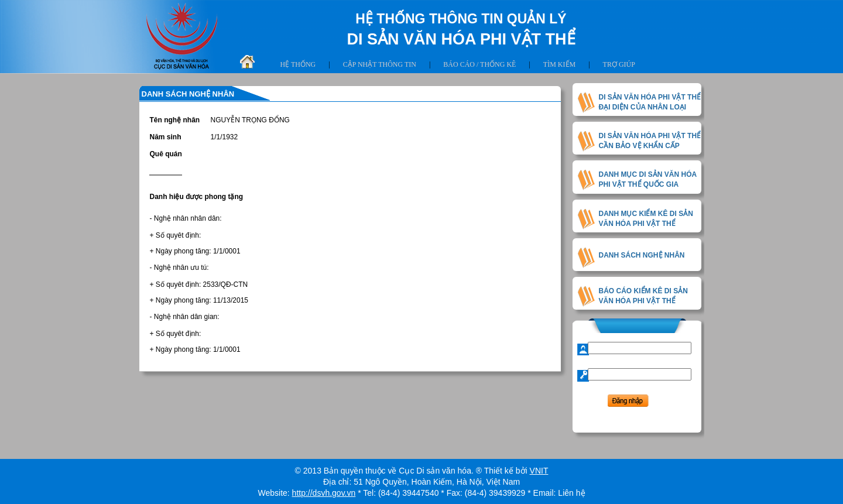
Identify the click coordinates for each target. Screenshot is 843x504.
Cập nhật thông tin (380, 64)
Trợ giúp (619, 64)
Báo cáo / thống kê (479, 64)
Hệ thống (298, 64)
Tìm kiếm (559, 64)
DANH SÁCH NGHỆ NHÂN (642, 255)
